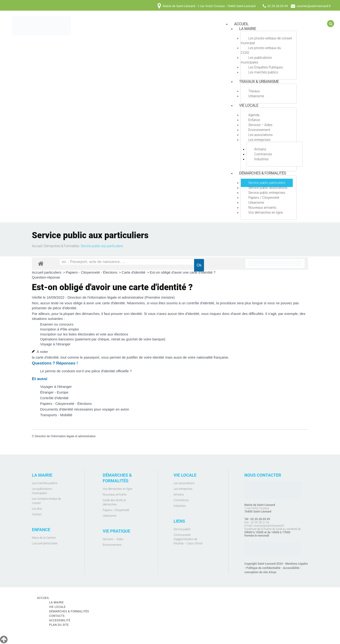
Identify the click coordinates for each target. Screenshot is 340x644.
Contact (37, 514)
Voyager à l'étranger (56, 387)
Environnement (259, 130)
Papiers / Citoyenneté (264, 198)
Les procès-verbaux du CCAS (261, 50)
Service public (182, 529)
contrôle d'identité (200, 303)
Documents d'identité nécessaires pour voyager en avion (85, 409)
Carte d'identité (134, 272)
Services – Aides (260, 125)
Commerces (263, 154)
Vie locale (249, 105)
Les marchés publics (263, 72)
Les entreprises (259, 140)
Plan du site (59, 625)
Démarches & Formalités (263, 173)
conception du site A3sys (260, 572)
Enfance (254, 120)
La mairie (248, 29)
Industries (261, 159)
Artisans (260, 149)
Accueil (37, 246)
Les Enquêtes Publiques (266, 67)
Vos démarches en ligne (266, 212)
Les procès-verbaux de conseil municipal (266, 41)
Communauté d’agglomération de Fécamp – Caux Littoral (188, 539)
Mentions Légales (297, 564)
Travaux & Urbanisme (259, 82)
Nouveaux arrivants (262, 208)
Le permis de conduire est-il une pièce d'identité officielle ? (86, 371)
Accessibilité (291, 568)
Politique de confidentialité (263, 568)
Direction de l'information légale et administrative (65, 436)
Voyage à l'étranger (55, 344)
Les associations (261, 135)
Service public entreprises (267, 193)
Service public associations (268, 188)
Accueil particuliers (47, 272)
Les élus (37, 509)
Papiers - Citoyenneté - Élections (92, 272)
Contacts (57, 616)
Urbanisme (256, 96)
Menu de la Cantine (44, 538)
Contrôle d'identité (54, 398)
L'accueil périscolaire (45, 543)
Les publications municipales (256, 60)
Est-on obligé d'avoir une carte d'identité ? (183, 272)
